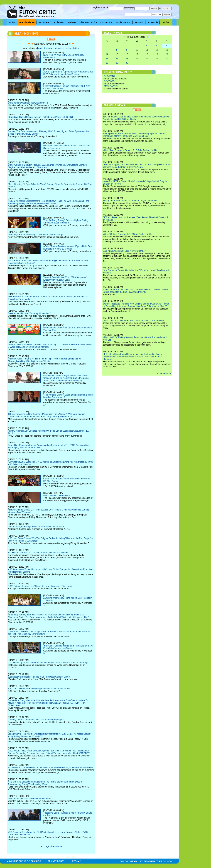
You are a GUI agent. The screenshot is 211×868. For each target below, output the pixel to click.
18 (147, 54)
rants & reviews (46, 48)
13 (167, 50)
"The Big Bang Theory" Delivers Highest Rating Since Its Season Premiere (66, 222)
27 (167, 59)
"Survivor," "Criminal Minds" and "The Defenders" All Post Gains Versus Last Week (68, 647)
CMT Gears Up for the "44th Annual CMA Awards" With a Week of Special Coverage (48, 663)
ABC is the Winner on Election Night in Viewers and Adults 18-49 (39, 689)
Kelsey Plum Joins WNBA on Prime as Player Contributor (130, 201)
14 (107, 54)
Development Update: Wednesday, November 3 (31, 799)
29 (117, 63)
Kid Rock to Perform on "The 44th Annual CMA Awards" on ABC (38, 553)
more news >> (164, 373)
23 (127, 59)
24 (137, 59)
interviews (59, 48)
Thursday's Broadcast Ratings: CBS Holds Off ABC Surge (35, 235)
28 (107, 63)
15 (117, 54)
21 (107, 59)
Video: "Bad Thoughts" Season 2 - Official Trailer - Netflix (130, 150)
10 (137, 50)
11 (147, 50)
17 (137, 54)
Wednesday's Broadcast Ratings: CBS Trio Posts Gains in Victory (39, 677)
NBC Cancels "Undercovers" (57, 495)
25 (147, 59)
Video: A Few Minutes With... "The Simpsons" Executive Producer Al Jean (65, 279)
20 (167, 54)
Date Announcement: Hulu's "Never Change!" (124, 251)
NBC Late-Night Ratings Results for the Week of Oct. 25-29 (36, 527)
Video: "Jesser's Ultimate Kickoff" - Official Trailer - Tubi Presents (134, 321)
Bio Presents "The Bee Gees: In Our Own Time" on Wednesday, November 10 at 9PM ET (51, 768)
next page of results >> (51, 846)
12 (157, 50)
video (77, 48)
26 (157, 59)
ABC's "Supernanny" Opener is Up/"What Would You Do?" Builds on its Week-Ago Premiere (68, 73)
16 (127, 54)
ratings (69, 48)
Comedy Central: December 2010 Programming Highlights (36, 720)
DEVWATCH (110, 81)
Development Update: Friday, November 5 (28, 103)
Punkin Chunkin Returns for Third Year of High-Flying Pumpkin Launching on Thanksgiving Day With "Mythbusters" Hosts (44, 360)
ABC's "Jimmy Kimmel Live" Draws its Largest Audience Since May (40, 586)
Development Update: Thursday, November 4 (30, 313)
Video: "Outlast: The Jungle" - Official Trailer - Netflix (128, 234)
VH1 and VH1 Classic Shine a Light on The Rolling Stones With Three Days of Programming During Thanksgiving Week (45, 783)
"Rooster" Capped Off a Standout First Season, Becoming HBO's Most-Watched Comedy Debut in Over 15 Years (137, 166)
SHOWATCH (110, 76)
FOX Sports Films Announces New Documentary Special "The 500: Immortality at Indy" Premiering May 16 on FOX (135, 135)
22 (117, 59)
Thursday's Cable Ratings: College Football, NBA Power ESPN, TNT (41, 117)
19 (157, 54)
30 (127, 63)
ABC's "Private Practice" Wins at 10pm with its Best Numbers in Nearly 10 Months (68, 248)
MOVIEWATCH (111, 86)
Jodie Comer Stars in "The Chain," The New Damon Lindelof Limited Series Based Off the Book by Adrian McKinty (135, 291)
